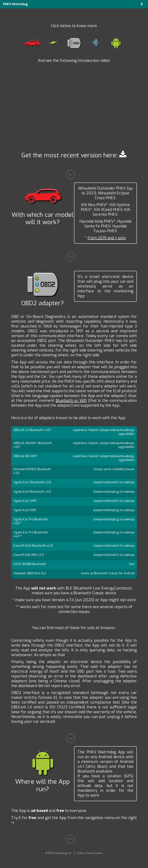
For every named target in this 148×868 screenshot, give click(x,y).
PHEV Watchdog (15, 4)
